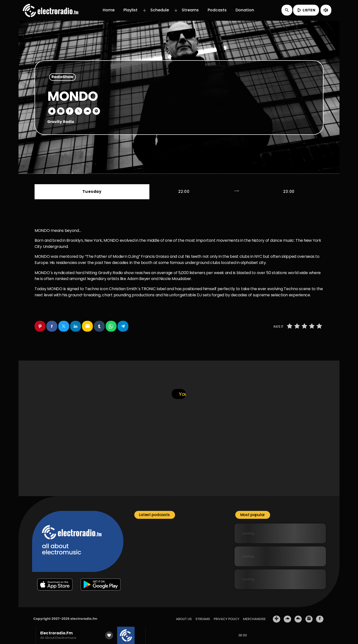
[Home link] (50, 10)
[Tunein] (277, 615)
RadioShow (63, 77)
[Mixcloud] (298, 615)
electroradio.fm (84, 614)
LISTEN (306, 10)
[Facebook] (320, 615)
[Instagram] (309, 615)
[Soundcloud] (287, 615)
